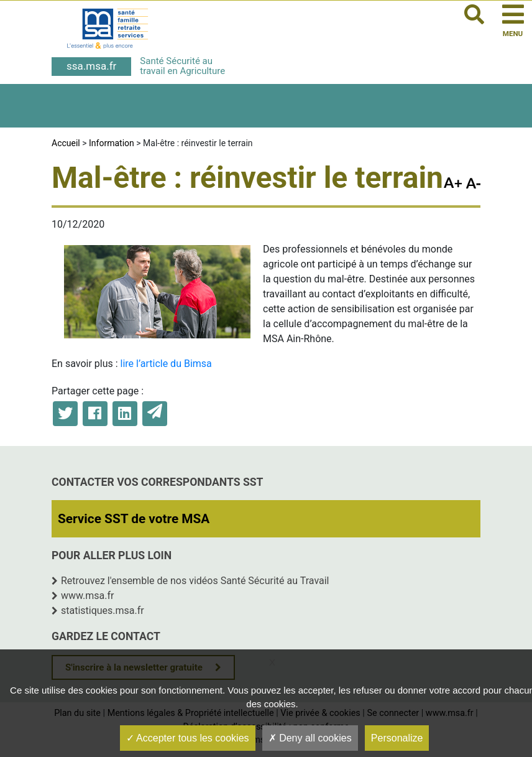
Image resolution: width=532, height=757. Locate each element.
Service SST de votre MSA (134, 519)
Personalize (397, 738)
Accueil (66, 143)
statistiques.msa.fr (103, 611)
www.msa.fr (88, 596)
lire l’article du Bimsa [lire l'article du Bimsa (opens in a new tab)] (166, 364)
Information (112, 143)
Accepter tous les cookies (188, 738)
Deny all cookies (310, 738)
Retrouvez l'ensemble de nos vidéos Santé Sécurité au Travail (195, 581)
